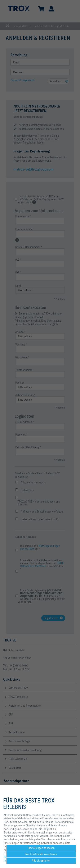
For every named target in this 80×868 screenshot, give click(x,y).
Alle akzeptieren (41, 861)
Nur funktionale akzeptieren (41, 854)
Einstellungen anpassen (41, 848)
